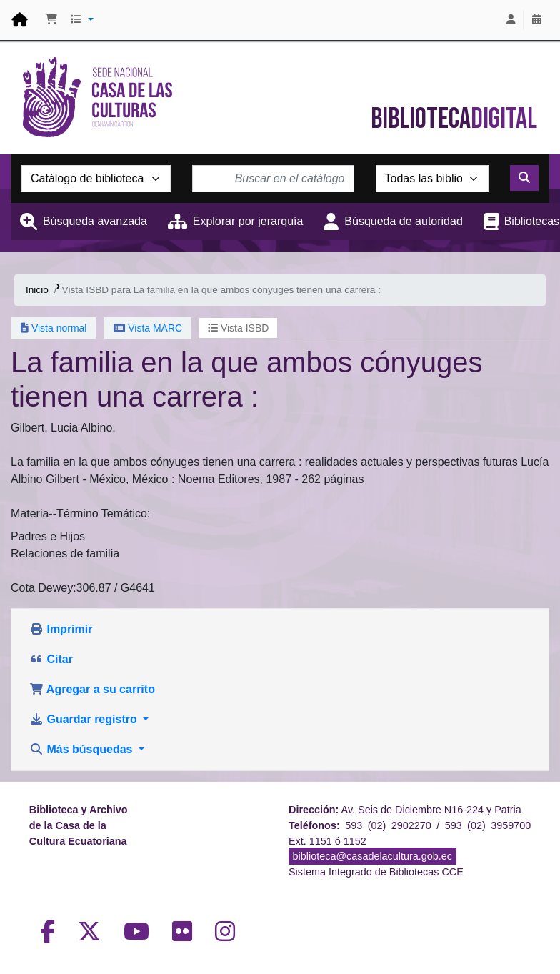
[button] (51, 20)
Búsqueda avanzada (95, 221)
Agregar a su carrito (92, 689)
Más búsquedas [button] (82, 749)
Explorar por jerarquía (248, 221)
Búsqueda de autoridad (403, 221)
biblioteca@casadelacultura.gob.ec (372, 856)
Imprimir (61, 629)
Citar (51, 659)
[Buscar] (524, 178)
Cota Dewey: (44, 588)
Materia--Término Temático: (80, 513)
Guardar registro (85, 719)
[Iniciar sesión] (511, 20)
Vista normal (54, 328)
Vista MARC (148, 328)
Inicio (37, 290)
